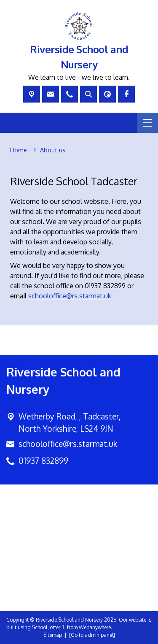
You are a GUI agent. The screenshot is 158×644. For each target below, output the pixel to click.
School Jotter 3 (48, 627)
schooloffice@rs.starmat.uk (70, 296)
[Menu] (147, 123)
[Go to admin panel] (92, 635)
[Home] (19, 150)
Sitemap (53, 635)
